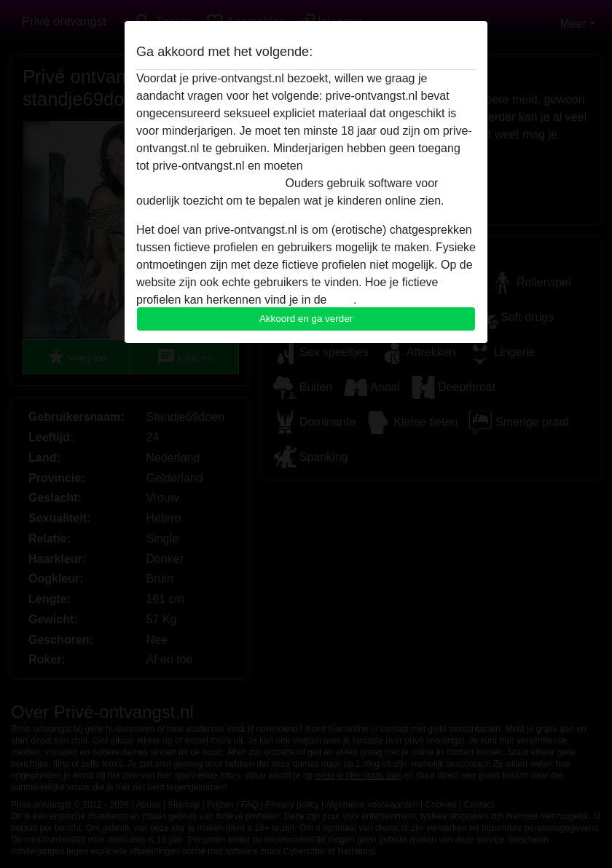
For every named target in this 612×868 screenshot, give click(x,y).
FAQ (342, 300)
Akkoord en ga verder (306, 319)
